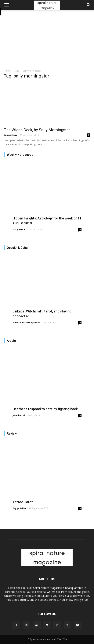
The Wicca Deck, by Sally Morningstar (37, 130)
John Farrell (19, 415)
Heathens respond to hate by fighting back (45, 409)
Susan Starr (10, 135)
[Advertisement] (47, 41)
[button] (89, 5)
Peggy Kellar (19, 508)
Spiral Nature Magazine (26, 322)
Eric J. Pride (19, 229)
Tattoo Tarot (23, 502)
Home (7, 71)
